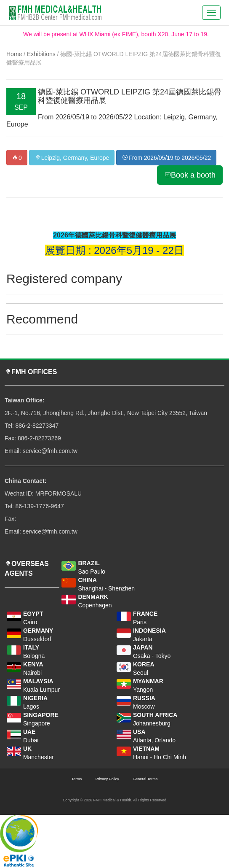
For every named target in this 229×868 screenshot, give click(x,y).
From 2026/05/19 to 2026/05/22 (166, 158)
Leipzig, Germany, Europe (72, 158)
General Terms (145, 779)
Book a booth (190, 175)
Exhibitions (41, 54)
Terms (77, 779)
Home (14, 54)
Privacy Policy (107, 779)
